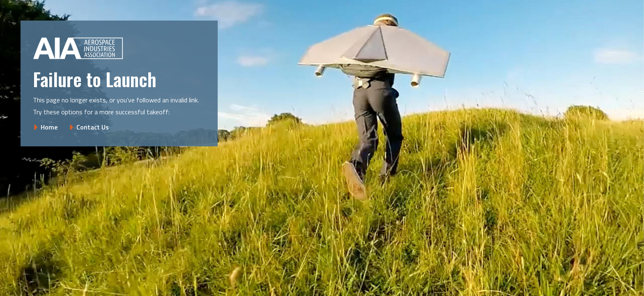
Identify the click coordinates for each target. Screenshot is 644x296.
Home (49, 127)
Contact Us (93, 127)
